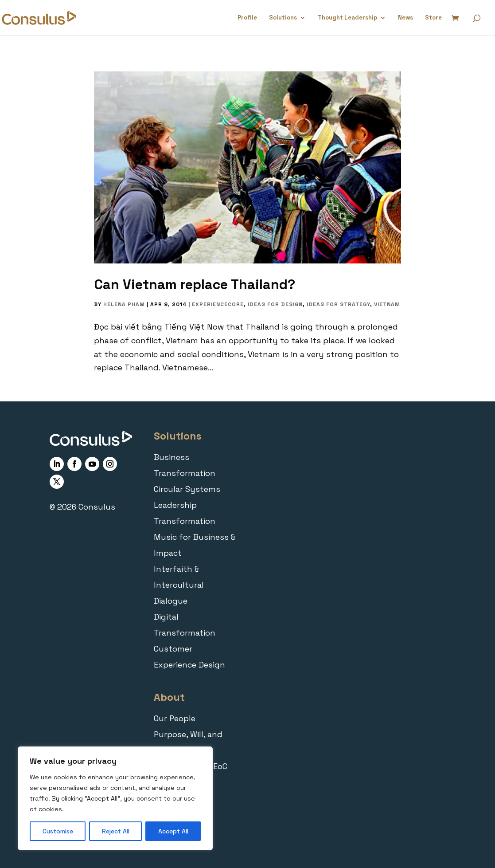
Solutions (283, 18)
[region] (115, 798)
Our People (175, 718)
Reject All (116, 831)
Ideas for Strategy (338, 304)
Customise (58, 831)
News (405, 18)
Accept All (173, 831)
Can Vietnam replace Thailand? (195, 285)
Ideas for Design (275, 304)
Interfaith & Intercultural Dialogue (179, 585)
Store (433, 18)
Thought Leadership (347, 18)
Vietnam (387, 304)
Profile (247, 18)
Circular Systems (187, 489)
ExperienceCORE (218, 304)
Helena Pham (124, 304)
